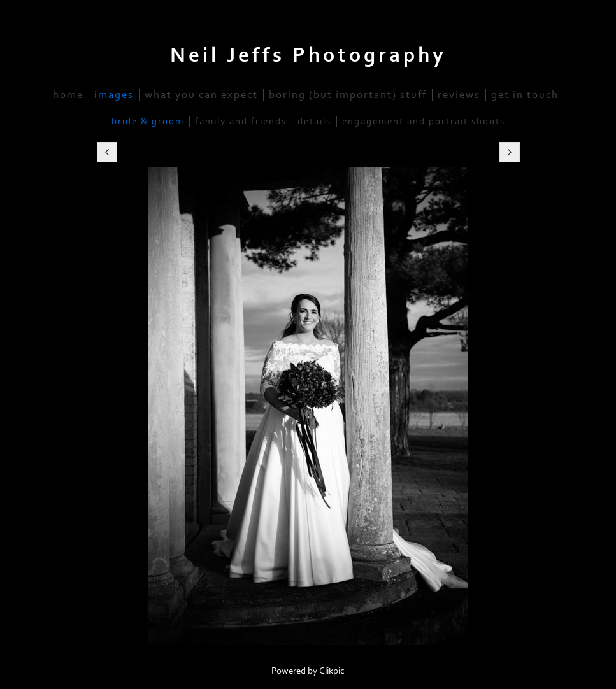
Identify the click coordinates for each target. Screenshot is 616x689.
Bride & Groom (148, 121)
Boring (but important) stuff (348, 95)
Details (314, 121)
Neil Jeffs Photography (308, 55)
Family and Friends (241, 121)
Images (114, 95)
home (68, 95)
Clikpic (332, 671)
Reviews (459, 95)
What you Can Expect (201, 95)
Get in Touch (525, 95)
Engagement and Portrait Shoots (424, 121)
